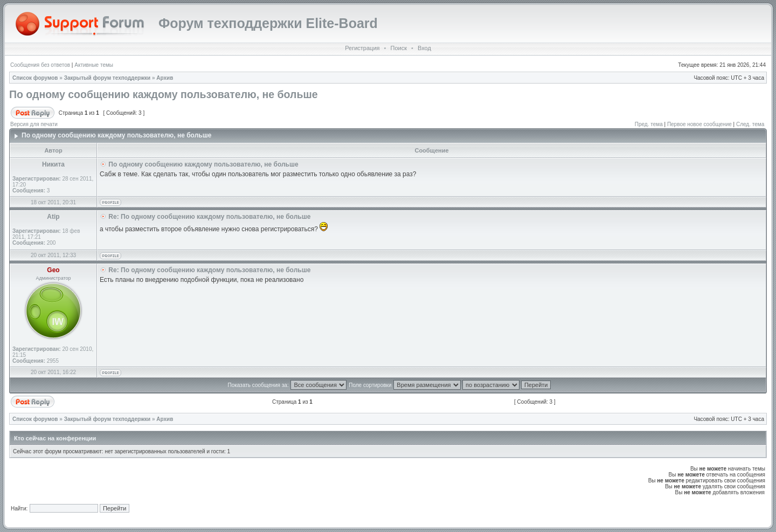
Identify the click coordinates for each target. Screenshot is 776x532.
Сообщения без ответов (40, 65)
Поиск (398, 48)
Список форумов (35, 78)
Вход (424, 48)
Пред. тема (649, 124)
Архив (165, 78)
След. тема (750, 124)
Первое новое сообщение (699, 124)
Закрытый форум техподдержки (108, 78)
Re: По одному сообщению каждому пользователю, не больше (209, 217)
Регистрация (362, 48)
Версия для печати (34, 124)
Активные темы (94, 65)
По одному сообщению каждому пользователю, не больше (164, 94)
